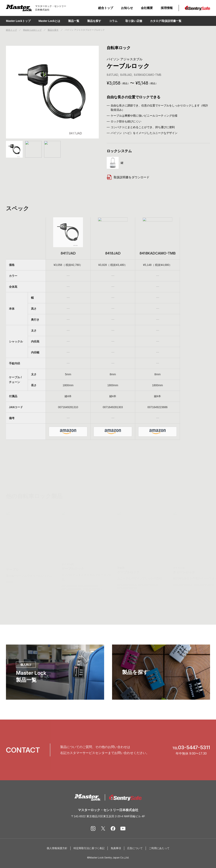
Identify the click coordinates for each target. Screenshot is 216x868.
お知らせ (127, 8)
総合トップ (106, 8)
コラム (113, 21)
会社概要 (147, 8)
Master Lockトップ (18, 21)
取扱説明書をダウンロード (128, 177)
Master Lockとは (49, 21)
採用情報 (167, 8)
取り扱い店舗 (134, 21)
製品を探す (53, 30)
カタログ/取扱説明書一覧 (166, 21)
